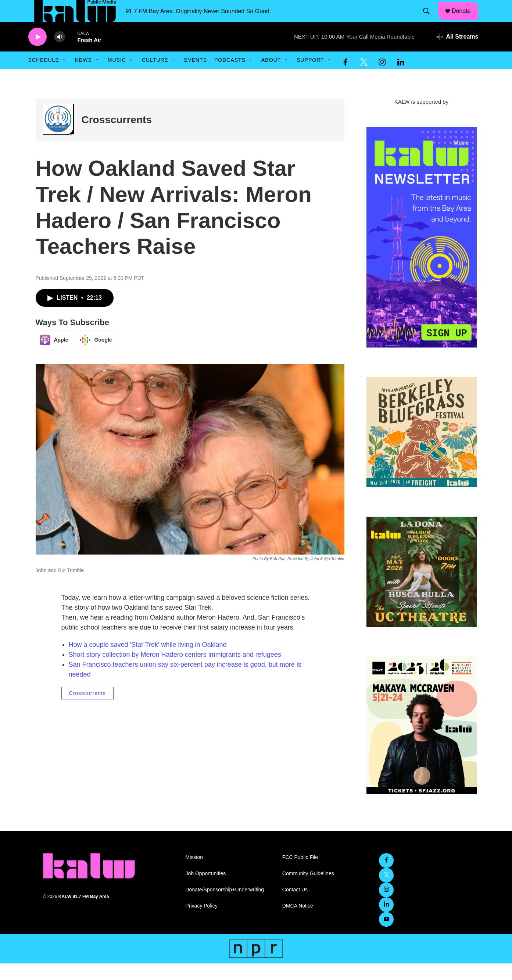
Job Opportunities (206, 890)
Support (310, 76)
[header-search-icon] (430, 19)
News (83, 76)
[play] (37, 54)
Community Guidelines (308, 890)
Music (117, 76)
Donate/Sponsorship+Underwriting (225, 906)
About (271, 76)
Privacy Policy (202, 922)
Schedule (44, 76)
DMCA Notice (298, 922)
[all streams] (457, 53)
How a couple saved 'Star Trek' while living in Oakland (148, 661)
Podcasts (230, 76)
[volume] (60, 54)
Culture (155, 76)
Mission (194, 874)
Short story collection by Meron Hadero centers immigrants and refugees (175, 671)
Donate (466, 19)
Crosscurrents (117, 136)
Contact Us (295, 906)
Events (196, 76)
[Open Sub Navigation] (65, 76)
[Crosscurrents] (59, 136)
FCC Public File (300, 874)
